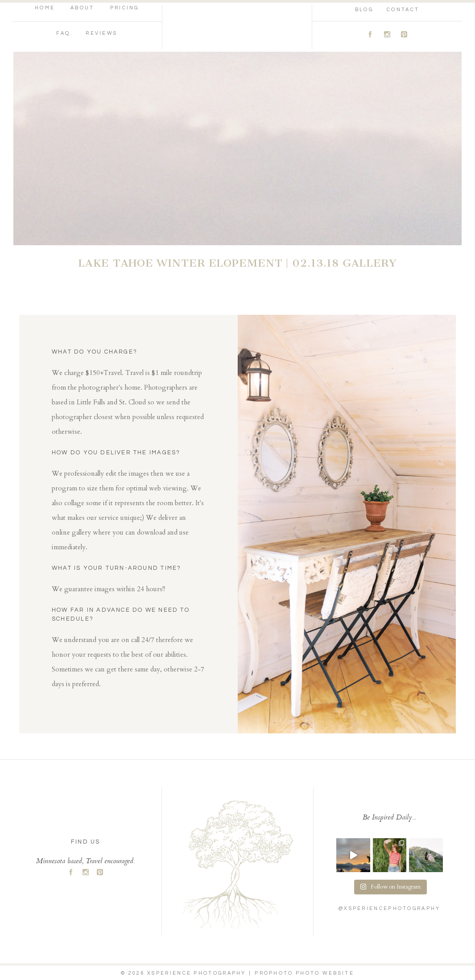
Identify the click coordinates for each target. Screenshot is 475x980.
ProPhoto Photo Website (304, 973)
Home (45, 8)
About (83, 8)
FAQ (63, 33)
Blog (364, 10)
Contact (403, 10)
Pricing (125, 8)
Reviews (101, 33)
